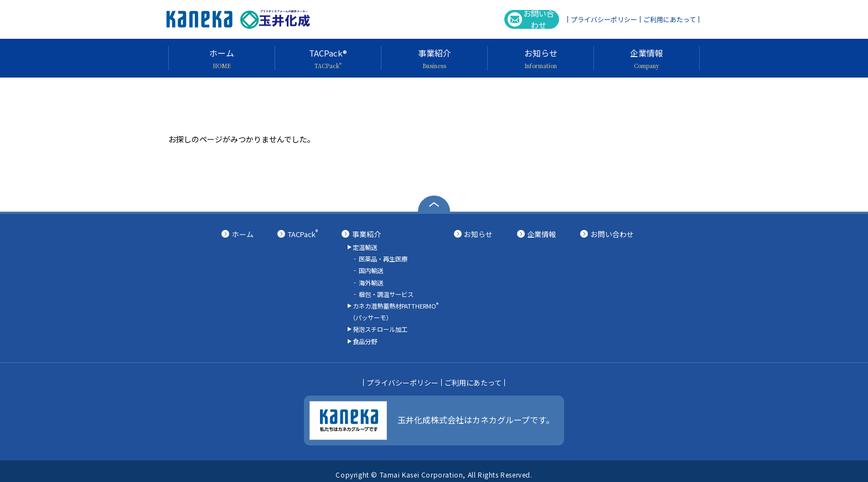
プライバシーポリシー (604, 19)
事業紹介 (366, 234)
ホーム (243, 234)
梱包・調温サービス (386, 290)
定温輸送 (365, 247)
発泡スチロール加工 (380, 324)
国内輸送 (371, 269)
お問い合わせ (525, 19)
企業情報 (541, 234)
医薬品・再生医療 (383, 258)
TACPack (303, 234)
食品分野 (365, 334)
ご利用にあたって (670, 19)
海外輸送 (371, 279)
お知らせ (478, 234)
